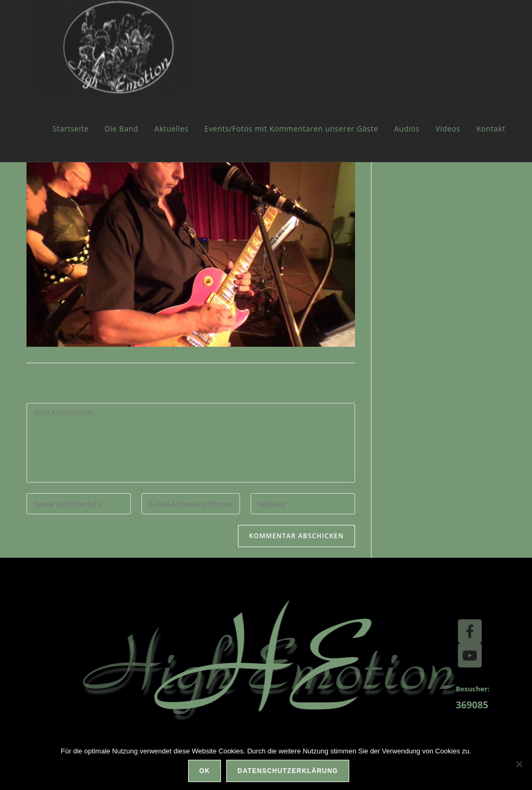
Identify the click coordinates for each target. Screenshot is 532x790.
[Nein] (519, 764)
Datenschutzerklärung (288, 771)
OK (205, 771)
